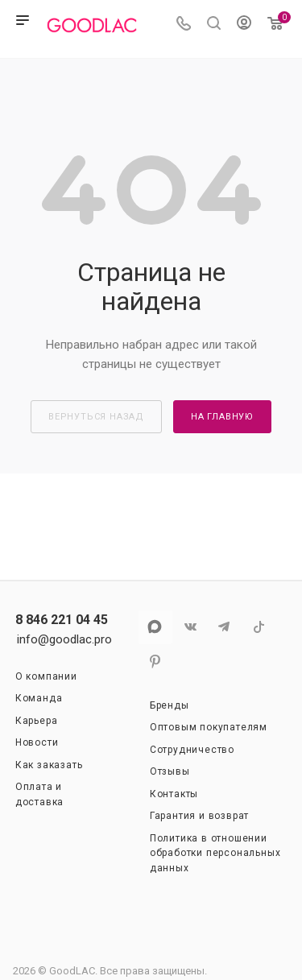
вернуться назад (96, 417)
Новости (37, 742)
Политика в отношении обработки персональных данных (215, 853)
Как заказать (49, 765)
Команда (39, 698)
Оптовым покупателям (209, 727)
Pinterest (155, 662)
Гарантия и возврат (199, 816)
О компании (46, 676)
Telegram (224, 627)
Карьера (37, 721)
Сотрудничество (192, 750)
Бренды (170, 705)
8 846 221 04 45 (62, 620)
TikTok (259, 627)
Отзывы (170, 771)
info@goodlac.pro (64, 639)
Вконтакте (190, 627)
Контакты (174, 794)
